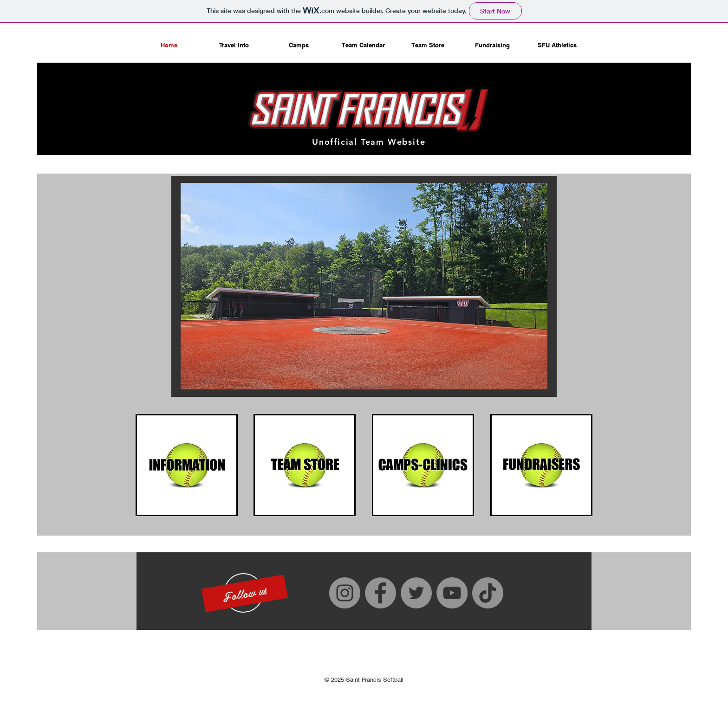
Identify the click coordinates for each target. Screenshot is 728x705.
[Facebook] (380, 593)
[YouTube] (452, 593)
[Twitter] (416, 593)
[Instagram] (345, 593)
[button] (245, 593)
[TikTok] (488, 593)
